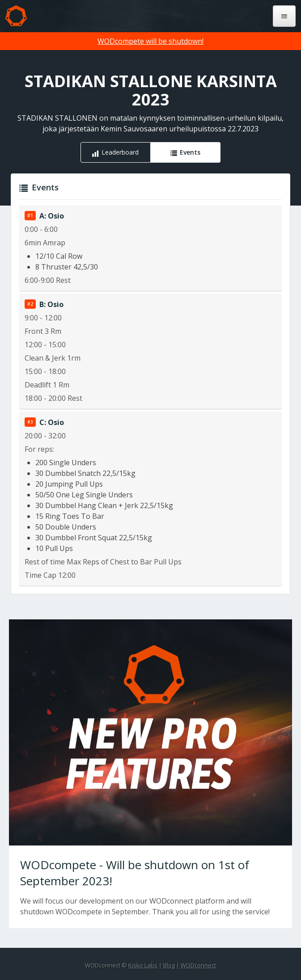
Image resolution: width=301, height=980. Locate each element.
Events (190, 152)
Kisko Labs (143, 965)
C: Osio (52, 422)
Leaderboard (120, 152)
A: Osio (52, 216)
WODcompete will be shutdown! (150, 41)
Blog (169, 965)
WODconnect (198, 965)
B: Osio (51, 304)
